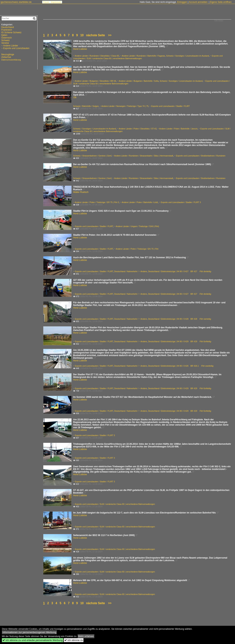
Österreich (6, 38)
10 (82, 35)
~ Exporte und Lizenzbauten (15, 48)
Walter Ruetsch (81, 192)
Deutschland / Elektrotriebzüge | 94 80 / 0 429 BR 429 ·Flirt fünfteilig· (180, 341)
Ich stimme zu (74, 640)
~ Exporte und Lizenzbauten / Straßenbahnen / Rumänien (200, 156)
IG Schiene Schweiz (11, 32)
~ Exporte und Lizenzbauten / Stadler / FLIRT (170, 106)
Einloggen (182, 2)
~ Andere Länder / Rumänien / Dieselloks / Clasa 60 (96, 56)
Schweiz (6, 40)
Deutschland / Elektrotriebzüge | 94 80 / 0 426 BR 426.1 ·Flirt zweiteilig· (181, 366)
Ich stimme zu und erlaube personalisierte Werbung (33, 640)
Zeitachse (6, 57)
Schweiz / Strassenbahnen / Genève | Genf (92, 156)
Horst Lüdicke (80, 49)
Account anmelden (198, 2)
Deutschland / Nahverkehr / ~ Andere (131, 271)
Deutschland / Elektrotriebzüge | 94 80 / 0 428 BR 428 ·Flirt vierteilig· (180, 319)
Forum (46, 2)
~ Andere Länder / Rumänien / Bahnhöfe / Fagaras (143, 56)
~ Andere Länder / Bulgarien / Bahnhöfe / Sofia (138, 81)
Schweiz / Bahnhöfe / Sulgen (86, 106)
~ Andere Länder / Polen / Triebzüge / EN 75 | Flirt (136, 249)
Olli (75, 97)
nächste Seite (96, 35)
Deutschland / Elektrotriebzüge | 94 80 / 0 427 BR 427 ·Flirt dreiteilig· (180, 271)
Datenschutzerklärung (11, 60)
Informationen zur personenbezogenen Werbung (29, 632)
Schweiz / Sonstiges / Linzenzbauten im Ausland (188, 56)
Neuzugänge (8, 54)
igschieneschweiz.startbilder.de (16, 2)
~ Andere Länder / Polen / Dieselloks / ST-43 (137, 129)
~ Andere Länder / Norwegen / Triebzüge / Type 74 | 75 (124, 106)
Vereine (5, 43)
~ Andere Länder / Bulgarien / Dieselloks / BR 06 (95, 81)
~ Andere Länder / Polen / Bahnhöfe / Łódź (139, 202)
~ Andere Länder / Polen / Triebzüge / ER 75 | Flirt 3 (96, 202)
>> (110, 35)
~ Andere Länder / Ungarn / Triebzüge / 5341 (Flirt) (137, 226)
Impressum (56, 2)
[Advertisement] (19, 616)
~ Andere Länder (10, 46)
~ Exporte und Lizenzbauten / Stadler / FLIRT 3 (180, 202)
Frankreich (7, 30)
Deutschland (8, 27)
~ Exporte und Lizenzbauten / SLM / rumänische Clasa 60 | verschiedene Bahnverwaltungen (114, 504)
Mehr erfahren (86, 636)
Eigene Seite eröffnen (221, 2)
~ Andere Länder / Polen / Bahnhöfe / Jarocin (178, 129)
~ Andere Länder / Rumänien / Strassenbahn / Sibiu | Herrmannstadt (143, 156)
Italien (4, 35)
